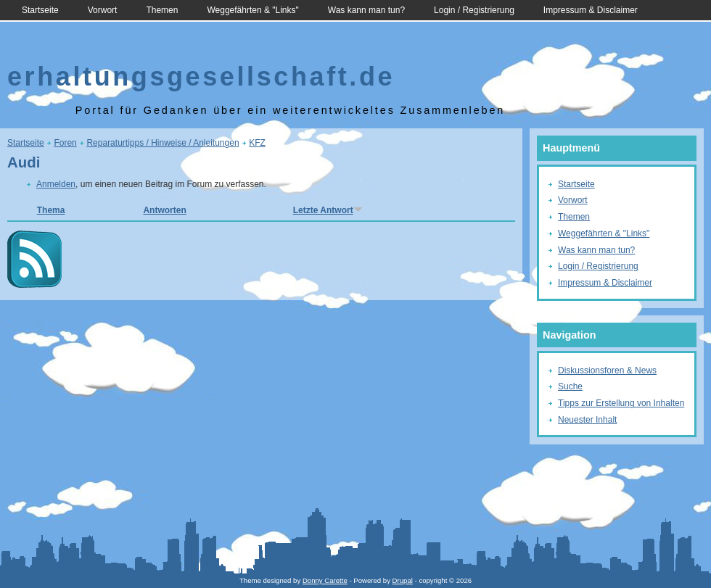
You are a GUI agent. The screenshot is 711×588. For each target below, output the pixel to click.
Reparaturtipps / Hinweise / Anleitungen (163, 143)
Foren (65, 143)
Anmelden (56, 184)
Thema (51, 210)
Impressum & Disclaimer (591, 10)
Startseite (40, 10)
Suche (570, 386)
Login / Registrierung (474, 10)
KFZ (257, 143)
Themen (162, 10)
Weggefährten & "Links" (252, 10)
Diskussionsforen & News (607, 370)
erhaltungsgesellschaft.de (201, 76)
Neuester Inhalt (587, 420)
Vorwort (103, 10)
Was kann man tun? (366, 10)
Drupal (403, 580)
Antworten (164, 210)
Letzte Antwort (328, 210)
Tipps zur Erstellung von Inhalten (621, 403)
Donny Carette (325, 580)
